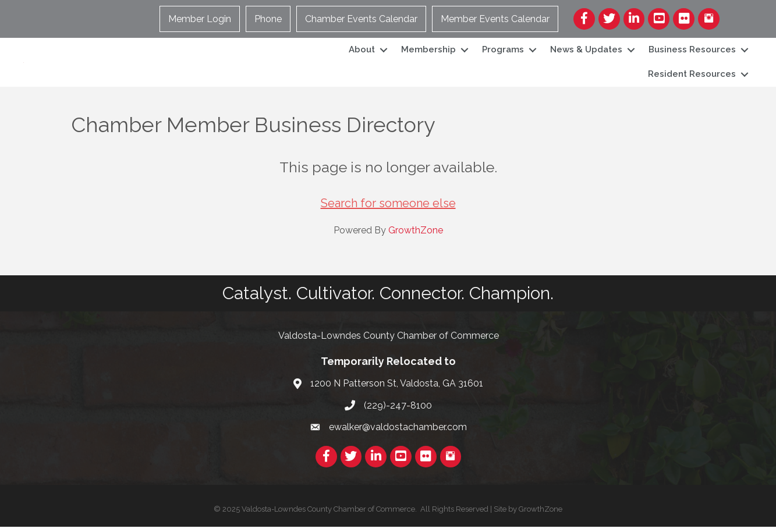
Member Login (200, 19)
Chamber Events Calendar (361, 19)
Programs (503, 52)
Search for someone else (388, 209)
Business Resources (692, 52)
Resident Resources (692, 77)
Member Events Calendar (495, 19)
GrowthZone (416, 236)
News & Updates (586, 52)
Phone (268, 19)
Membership (428, 52)
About (362, 52)
